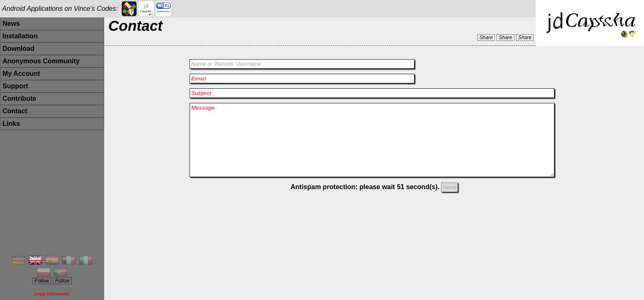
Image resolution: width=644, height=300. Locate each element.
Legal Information (52, 294)
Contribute (19, 99)
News (11, 24)
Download (18, 49)
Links (11, 124)
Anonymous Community (41, 61)
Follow (42, 281)
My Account (21, 74)
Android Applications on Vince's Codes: (60, 9)
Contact (15, 111)
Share (486, 37)
